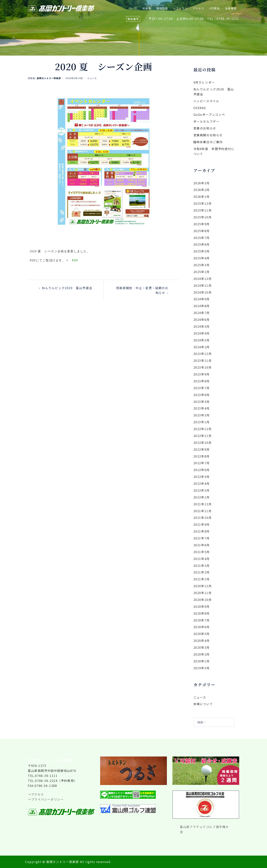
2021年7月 (202, 538)
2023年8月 (202, 381)
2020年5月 (202, 634)
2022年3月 (202, 490)
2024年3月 (202, 340)
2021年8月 (202, 531)
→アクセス (36, 794)
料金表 (147, 8)
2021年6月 (202, 545)
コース (133, 8)
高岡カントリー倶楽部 (49, 78)
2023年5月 (202, 402)
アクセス (198, 8)
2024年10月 (203, 292)
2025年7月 (202, 238)
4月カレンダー (204, 82)
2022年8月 (202, 456)
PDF (75, 260)
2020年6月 (202, 627)
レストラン (180, 8)
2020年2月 (202, 654)
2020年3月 (202, 647)
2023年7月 (202, 388)
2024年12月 (203, 279)
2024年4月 (202, 333)
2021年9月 (202, 524)
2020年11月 (203, 593)
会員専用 (231, 8)
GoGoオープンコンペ (209, 114)
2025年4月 (202, 258)
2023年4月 (202, 408)
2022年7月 (202, 463)
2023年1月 (202, 422)
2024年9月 (202, 299)
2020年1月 (202, 661)
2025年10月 (203, 217)
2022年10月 (203, 443)
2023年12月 (203, 354)
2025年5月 (202, 251)
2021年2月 (202, 572)
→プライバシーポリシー (46, 799)
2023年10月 (203, 367)
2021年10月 (203, 518)
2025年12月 (203, 203)
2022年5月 (202, 477)
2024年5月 (202, 326)
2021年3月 (202, 566)
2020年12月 (203, 586)
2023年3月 (202, 415)
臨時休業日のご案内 (208, 142)
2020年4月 (202, 641)
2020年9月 (202, 606)
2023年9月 (202, 374)
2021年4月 (202, 559)
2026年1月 (202, 197)
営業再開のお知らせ (208, 135)
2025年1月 (202, 272)
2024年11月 (203, 285)
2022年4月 (202, 483)
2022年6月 (202, 470)
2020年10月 (203, 600)
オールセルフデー (206, 121)
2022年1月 (202, 497)
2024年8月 (202, 306)
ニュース (92, 78)
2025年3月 (202, 265)
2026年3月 (202, 183)
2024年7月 (202, 313)
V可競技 (215, 8)
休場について (203, 704)
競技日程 (162, 8)
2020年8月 (202, 613)
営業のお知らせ (205, 128)
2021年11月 (203, 511)
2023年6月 (202, 395)
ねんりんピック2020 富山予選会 (67, 288)
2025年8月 (202, 231)
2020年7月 (202, 620)
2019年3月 (202, 668)
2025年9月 (202, 224)
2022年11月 (203, 436)
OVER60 (200, 108)
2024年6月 (202, 320)
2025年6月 (202, 244)
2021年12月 (203, 504)
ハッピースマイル (206, 101)
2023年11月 (203, 360)
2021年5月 (202, 552)
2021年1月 (202, 579)
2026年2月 (202, 190)
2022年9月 (202, 449)
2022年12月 (203, 429)
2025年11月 (203, 210)
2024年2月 (202, 347)
